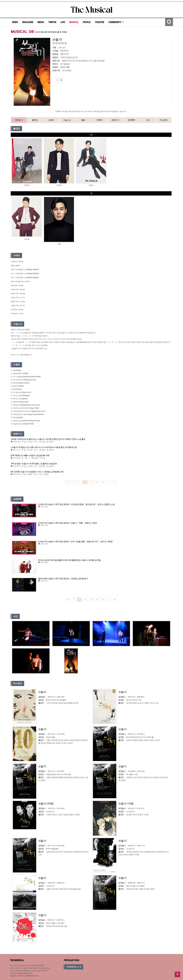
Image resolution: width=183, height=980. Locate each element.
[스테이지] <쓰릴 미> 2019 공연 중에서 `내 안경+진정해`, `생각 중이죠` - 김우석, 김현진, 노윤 (76, 504)
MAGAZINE (28, 22)
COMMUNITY (116, 22)
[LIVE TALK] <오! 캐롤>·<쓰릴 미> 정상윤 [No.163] (30, 455)
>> (115, 482)
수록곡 (99, 120)
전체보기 (19, 120)
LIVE (63, 22)
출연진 (35, 120)
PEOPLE (87, 22)
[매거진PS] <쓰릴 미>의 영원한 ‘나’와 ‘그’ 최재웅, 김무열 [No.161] (37, 472)
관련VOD (131, 120)
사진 (147, 120)
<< (67, 482)
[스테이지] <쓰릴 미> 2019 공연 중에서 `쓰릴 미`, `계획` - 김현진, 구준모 (68, 523)
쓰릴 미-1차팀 (126, 804)
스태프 (51, 120)
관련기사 (115, 120)
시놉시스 (67, 120)
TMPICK (52, 22)
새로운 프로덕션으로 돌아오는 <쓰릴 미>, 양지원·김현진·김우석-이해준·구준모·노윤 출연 (48, 439)
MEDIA (41, 22)
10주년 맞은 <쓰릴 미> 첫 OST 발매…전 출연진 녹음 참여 (34, 464)
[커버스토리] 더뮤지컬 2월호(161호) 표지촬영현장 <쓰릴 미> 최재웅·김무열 (69, 560)
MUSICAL (74, 22)
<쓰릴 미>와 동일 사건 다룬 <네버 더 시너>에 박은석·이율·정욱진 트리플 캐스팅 (44, 447)
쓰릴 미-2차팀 (46, 804)
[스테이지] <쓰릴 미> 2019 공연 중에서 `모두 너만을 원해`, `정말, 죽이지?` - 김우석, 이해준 (75, 542)
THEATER (100, 22)
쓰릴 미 (42, 692)
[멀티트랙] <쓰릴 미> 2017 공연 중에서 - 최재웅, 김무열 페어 (63, 579)
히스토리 (164, 120)
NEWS (15, 22)
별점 (83, 120)
